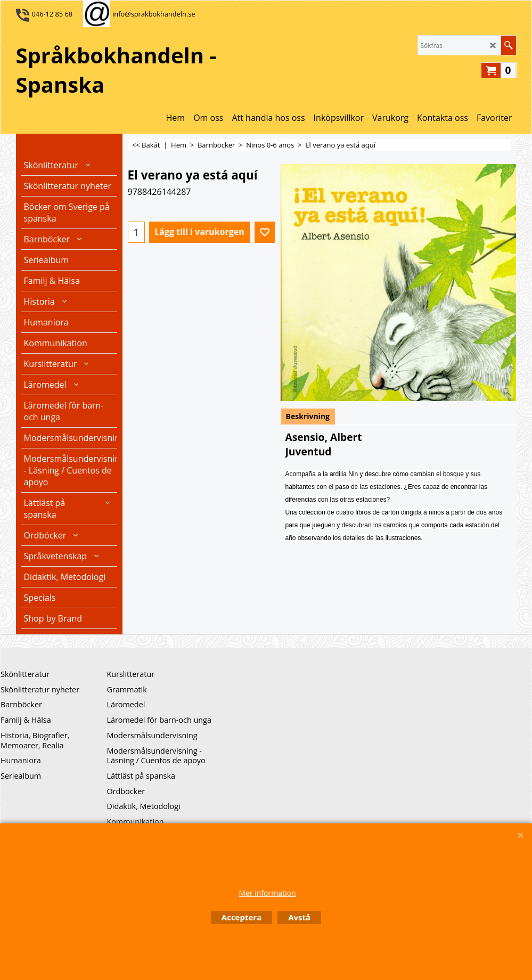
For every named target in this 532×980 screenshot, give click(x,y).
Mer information (267, 893)
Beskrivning (308, 416)
